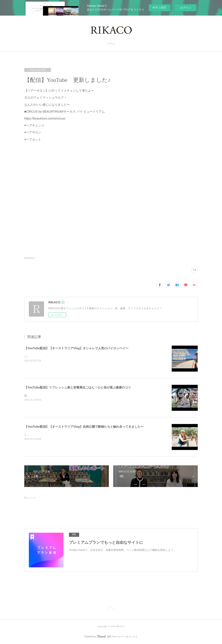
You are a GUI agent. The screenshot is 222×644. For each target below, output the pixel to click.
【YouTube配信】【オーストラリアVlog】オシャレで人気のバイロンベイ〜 (76, 348)
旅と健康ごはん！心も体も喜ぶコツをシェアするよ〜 (55, 396)
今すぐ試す (159, 7)
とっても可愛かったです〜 (40, 435)
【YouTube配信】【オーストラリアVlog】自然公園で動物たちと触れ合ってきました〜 (84, 427)
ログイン (186, 8)
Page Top (111, 609)
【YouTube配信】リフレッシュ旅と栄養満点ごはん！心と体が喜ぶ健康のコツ (78, 387)
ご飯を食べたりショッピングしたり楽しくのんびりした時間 (59, 356)
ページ (111, 44)
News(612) (29, 258)
